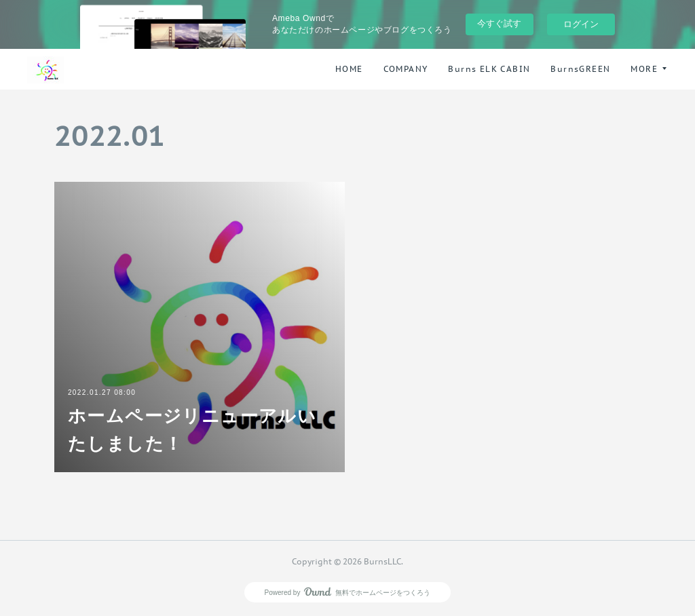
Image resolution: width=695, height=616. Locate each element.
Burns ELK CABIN (489, 69)
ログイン (581, 24)
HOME (349, 69)
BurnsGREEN (580, 69)
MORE (644, 69)
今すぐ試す (499, 23)
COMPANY (406, 69)
